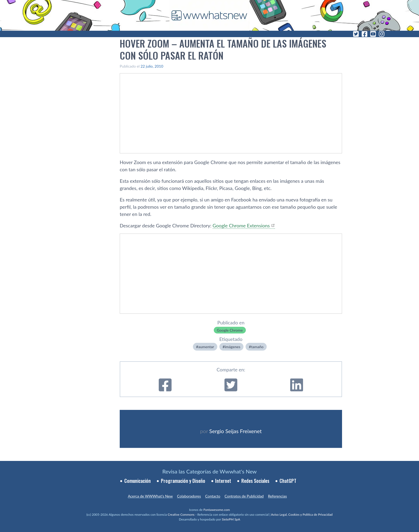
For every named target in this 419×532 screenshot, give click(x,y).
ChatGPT (288, 481)
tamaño (257, 347)
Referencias (278, 496)
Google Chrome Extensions (241, 226)
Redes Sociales (255, 481)
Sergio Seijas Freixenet (235, 431)
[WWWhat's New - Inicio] (210, 15)
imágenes (232, 347)
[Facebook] (364, 34)
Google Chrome (230, 330)
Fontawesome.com (217, 510)
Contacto (213, 496)
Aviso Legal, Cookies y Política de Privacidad (302, 514)
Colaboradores (189, 496)
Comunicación (137, 481)
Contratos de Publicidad (244, 496)
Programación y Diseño (183, 481)
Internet (223, 481)
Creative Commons (181, 514)
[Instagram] (382, 34)
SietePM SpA (231, 519)
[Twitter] (356, 34)
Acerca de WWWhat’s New (150, 496)
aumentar (206, 347)
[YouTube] (373, 34)
